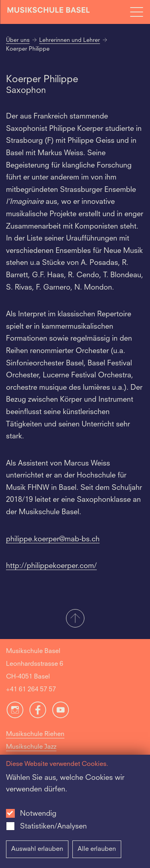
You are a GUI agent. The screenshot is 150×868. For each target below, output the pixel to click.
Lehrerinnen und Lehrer (70, 40)
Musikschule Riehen (35, 734)
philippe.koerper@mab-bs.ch (53, 539)
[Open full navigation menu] (136, 12)
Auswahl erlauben (37, 849)
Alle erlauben (97, 849)
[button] (75, 619)
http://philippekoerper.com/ (51, 566)
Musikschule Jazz (31, 747)
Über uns (18, 40)
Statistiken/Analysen (53, 827)
